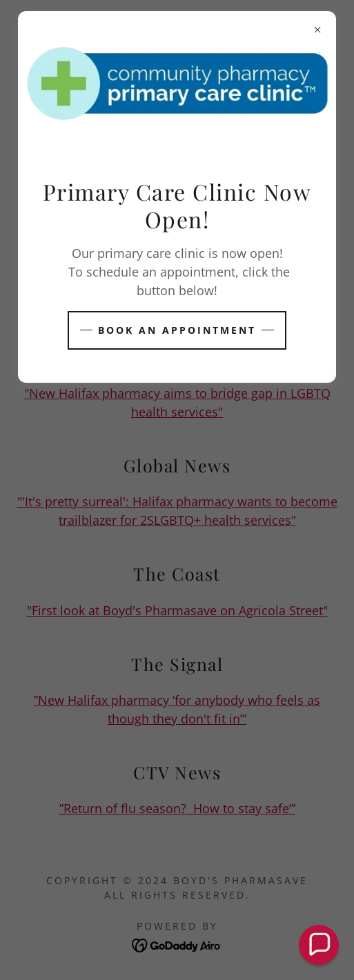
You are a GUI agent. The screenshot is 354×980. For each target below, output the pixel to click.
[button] (319, 945)
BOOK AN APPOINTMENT (177, 330)
